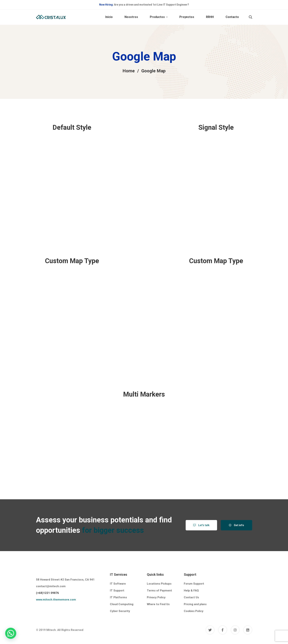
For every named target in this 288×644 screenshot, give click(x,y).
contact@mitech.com (51, 586)
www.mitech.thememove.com (56, 600)
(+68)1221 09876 (47, 593)
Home (129, 71)
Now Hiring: (106, 5)
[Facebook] (223, 630)
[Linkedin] (248, 630)
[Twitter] (210, 630)
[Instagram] (235, 630)
